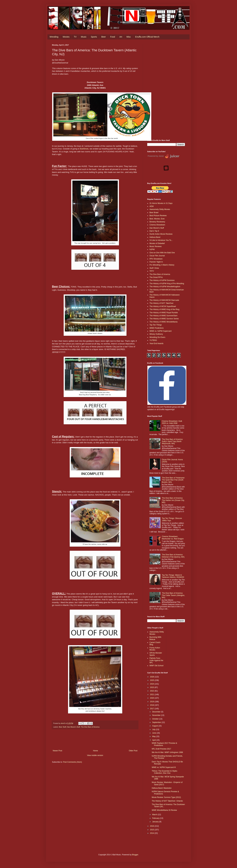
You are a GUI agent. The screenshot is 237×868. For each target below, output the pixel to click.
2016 (152, 826)
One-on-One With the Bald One (162, 253)
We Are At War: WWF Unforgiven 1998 (167, 752)
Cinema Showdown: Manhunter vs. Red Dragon (173, 538)
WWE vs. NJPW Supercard (160, 331)
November (157, 715)
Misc (129, 37)
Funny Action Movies (155, 649)
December (157, 712)
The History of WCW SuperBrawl (163, 306)
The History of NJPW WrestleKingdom (165, 287)
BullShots (84, 149)
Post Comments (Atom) (72, 762)
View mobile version (95, 755)
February (156, 818)
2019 (152, 702)
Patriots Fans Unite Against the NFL (156, 660)
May (154, 736)
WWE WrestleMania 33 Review (164, 810)
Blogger (135, 855)
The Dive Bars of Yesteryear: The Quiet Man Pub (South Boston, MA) (173, 480)
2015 (152, 830)
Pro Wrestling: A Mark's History (162, 265)
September (157, 722)
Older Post (133, 751)
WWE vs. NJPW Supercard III (164, 767)
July (154, 729)
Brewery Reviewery (157, 222)
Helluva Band (155, 237)
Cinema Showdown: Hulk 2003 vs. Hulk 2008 (172, 422)
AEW (152, 206)
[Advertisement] (166, 89)
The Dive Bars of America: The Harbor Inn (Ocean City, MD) (173, 500)
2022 (152, 691)
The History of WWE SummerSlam (163, 316)
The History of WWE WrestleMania (163, 322)
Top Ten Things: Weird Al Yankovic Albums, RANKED (173, 576)
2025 (152, 680)
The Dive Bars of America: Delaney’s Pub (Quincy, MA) (173, 556)
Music (84, 37)
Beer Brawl (154, 213)
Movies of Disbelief (157, 243)
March (155, 815)
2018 (152, 705)
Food (113, 37)
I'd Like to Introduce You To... (161, 240)
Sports (94, 37)
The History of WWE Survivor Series (164, 319)
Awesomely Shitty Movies (160, 209)
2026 (152, 677)
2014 (152, 833)
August (155, 726)
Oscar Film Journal (157, 256)
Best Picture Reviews (158, 216)
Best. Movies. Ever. (157, 219)
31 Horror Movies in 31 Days (161, 203)
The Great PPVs (156, 277)
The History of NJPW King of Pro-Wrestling (167, 284)
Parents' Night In (156, 262)
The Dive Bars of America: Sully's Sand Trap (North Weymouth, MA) (172, 441)
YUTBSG (153, 340)
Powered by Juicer (156, 156)
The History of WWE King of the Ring (164, 309)
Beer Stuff (63, 727)
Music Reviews (156, 246)
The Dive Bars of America (90, 727)
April (154, 740)
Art (121, 37)
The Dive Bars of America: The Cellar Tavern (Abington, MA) (173, 595)
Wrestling (54, 37)
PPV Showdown (156, 259)
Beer (104, 37)
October (156, 719)
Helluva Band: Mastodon (162, 788)
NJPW (152, 249)
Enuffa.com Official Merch (147, 37)
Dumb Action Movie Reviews (161, 234)
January (156, 822)
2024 (152, 684)
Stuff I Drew (154, 268)
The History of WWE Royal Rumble (164, 313)
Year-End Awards (156, 343)
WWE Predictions (157, 328)
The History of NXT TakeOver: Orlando (167, 801)
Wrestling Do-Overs (157, 337)
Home (96, 751)
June (154, 733)
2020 (152, 698)
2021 (152, 695)
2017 (152, 709)
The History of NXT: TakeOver (162, 303)
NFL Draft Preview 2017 (161, 749)
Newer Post (57, 751)
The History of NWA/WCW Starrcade (164, 300)
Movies (66, 37)
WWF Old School (156, 666)
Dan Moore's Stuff (74, 727)
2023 (152, 687)
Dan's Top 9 (154, 231)
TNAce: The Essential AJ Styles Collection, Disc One (165, 772)
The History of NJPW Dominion (162, 280)
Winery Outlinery (156, 334)
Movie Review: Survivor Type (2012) (166, 797)
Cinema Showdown (157, 225)
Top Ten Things (156, 325)
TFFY (152, 271)
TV (75, 37)
